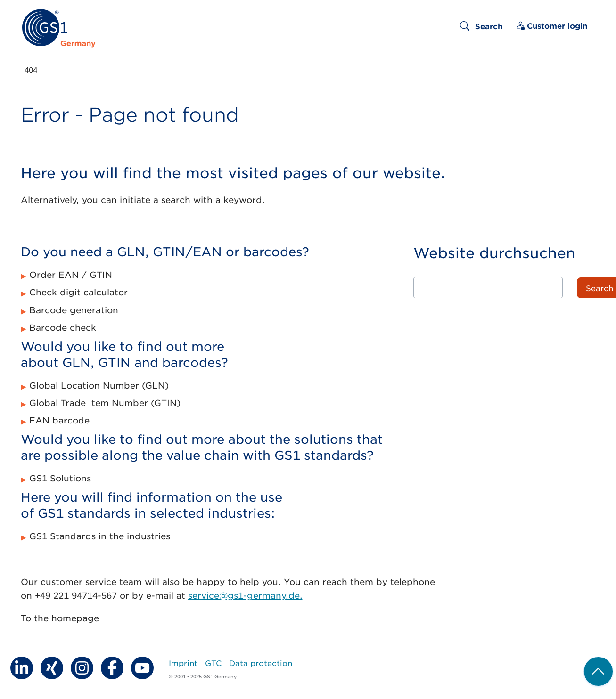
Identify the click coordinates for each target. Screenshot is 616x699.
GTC (213, 663)
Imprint (183, 663)
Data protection (261, 663)
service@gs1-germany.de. (245, 595)
